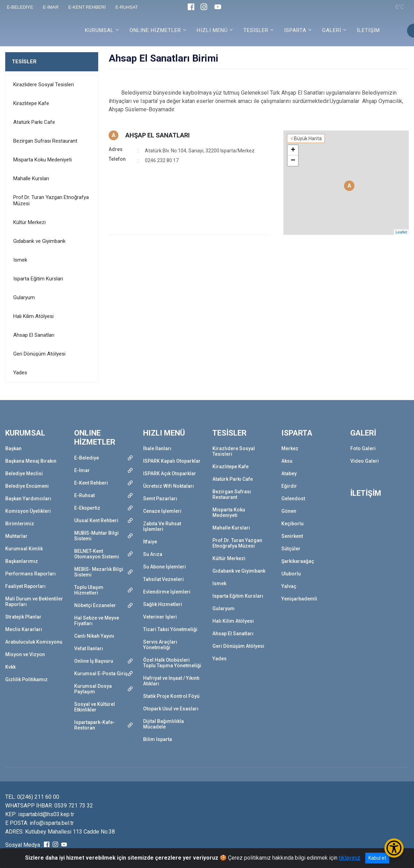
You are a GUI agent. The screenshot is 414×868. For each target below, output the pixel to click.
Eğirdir (289, 486)
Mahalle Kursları (31, 178)
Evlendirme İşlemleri (167, 592)
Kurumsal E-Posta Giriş (101, 674)
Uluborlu (291, 574)
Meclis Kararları (24, 629)
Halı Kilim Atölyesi (33, 316)
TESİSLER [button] (256, 30)
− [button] (293, 161)
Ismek (20, 260)
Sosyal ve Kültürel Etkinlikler (95, 707)
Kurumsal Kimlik (24, 549)
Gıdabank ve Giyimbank (39, 241)
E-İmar (82, 470)
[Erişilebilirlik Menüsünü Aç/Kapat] (394, 848)
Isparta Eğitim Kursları (38, 279)
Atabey (289, 473)
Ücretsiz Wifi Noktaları (169, 486)
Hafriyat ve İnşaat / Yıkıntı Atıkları (171, 681)
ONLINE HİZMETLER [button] (155, 30)
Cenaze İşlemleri (162, 511)
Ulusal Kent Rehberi (96, 520)
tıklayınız (350, 858)
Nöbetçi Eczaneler (95, 605)
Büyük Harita (308, 138)
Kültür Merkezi (29, 222)
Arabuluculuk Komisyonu (34, 642)
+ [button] (293, 150)
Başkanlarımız (22, 561)
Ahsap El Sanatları (34, 335)
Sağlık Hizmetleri (163, 604)
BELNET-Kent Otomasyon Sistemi (97, 554)
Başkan (13, 448)
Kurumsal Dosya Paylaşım (93, 689)
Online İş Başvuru (94, 661)
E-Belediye (87, 458)
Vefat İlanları (89, 648)
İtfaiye (150, 542)
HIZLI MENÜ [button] (212, 30)
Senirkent (292, 536)
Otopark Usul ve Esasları (171, 709)
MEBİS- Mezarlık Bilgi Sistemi (99, 572)
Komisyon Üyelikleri (28, 511)
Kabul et (377, 858)
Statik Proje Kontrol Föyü (171, 696)
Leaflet (401, 232)
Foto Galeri (363, 448)
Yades (20, 373)
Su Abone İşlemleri (165, 567)
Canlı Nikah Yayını (94, 636)
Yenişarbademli (299, 599)
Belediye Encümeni (27, 486)
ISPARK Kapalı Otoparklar (172, 461)
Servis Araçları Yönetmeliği (160, 645)
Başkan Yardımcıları (28, 499)
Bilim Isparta (158, 739)
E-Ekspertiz (87, 508)
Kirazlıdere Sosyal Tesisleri (44, 85)
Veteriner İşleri (160, 617)
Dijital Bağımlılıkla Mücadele (163, 724)
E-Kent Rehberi (91, 483)
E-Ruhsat (84, 495)
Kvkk (10, 667)
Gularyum (24, 297)
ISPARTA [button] (295, 30)
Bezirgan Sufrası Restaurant (45, 141)
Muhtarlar (16, 536)
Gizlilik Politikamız (26, 679)
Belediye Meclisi (24, 473)
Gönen (289, 511)
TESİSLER (24, 62)
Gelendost (293, 499)
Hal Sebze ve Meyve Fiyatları (97, 621)
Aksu (287, 461)
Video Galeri (365, 461)
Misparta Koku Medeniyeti (42, 160)
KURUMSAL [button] (99, 30)
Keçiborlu (292, 524)
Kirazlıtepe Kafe (31, 103)
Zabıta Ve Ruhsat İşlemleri (162, 526)
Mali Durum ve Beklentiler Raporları (34, 602)
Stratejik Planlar (23, 617)
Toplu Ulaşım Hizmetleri (89, 590)
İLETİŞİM (368, 30)
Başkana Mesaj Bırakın (31, 461)
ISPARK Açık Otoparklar (170, 473)
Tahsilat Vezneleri (163, 579)
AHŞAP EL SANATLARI (158, 135)
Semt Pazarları (160, 499)
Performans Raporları (30, 574)
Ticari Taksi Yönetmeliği (170, 629)
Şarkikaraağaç (298, 561)
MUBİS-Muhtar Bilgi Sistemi (96, 536)
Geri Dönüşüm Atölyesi (39, 354)
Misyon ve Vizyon (25, 654)
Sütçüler (291, 549)
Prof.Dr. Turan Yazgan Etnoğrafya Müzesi (51, 200)
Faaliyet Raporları (25, 586)
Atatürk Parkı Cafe (34, 122)
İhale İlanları (157, 448)
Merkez (290, 448)
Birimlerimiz (20, 524)
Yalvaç (289, 586)
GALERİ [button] (332, 30)
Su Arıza (153, 554)
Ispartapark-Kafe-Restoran (95, 725)
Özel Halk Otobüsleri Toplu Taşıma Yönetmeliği (172, 663)
